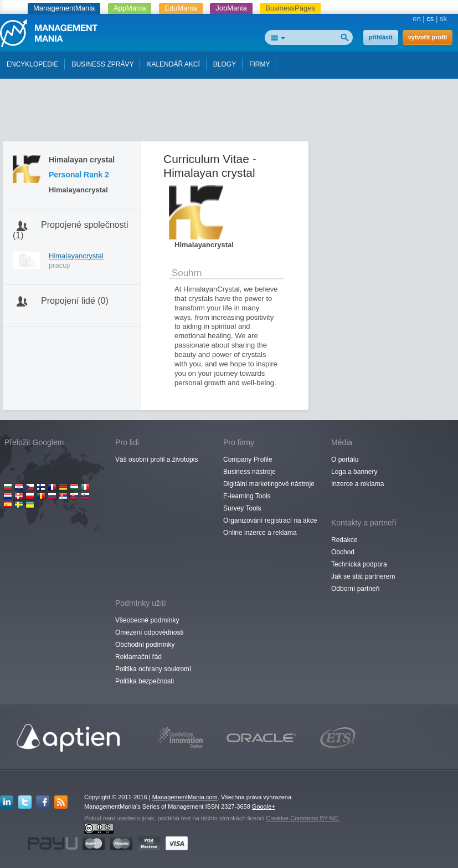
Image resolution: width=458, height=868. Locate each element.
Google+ (264, 806)
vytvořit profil (428, 37)
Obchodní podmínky (145, 645)
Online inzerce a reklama (260, 533)
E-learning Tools (247, 496)
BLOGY (225, 64)
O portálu (345, 459)
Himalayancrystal (76, 256)
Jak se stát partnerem (363, 576)
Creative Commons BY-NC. (303, 818)
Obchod (343, 552)
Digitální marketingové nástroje (269, 484)
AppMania (130, 8)
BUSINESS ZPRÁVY (102, 64)
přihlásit (381, 37)
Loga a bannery (354, 472)
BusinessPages (290, 8)
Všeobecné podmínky (147, 620)
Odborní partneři (355, 589)
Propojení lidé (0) (75, 301)
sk (443, 19)
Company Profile (248, 459)
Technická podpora (359, 564)
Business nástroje (249, 472)
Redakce (344, 540)
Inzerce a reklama (357, 484)
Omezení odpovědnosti (149, 632)
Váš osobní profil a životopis (156, 459)
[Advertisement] (229, 113)
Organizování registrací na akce (270, 520)
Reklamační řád (138, 657)
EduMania (181, 8)
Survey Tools (242, 508)
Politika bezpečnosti (145, 681)
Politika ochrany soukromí (153, 669)
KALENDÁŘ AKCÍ (173, 64)
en (416, 19)
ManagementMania (64, 8)
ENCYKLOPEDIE (32, 64)
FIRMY (259, 64)
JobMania (231, 8)
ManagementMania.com (185, 797)
